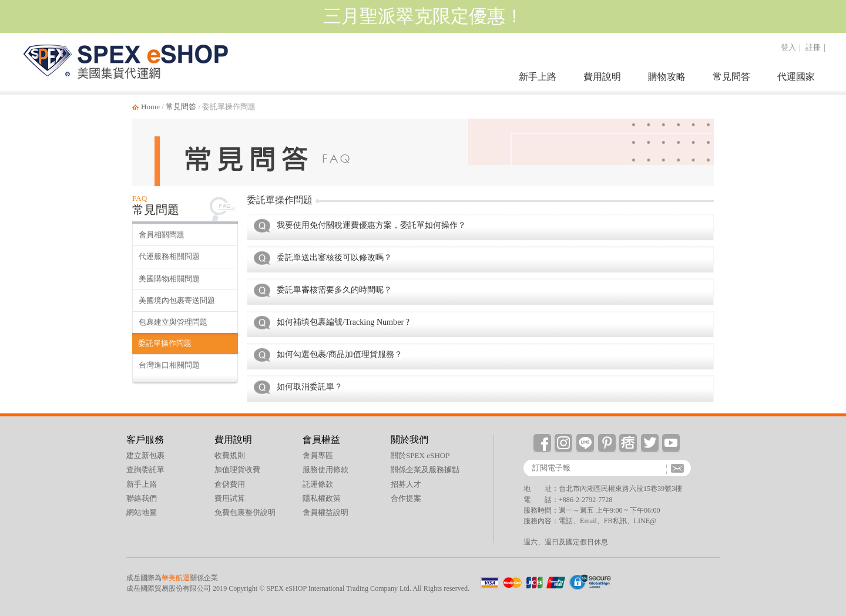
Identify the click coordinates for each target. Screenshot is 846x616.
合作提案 (406, 498)
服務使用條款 (325, 469)
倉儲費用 (230, 484)
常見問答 (731, 77)
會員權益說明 (325, 512)
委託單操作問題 (165, 343)
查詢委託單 (145, 469)
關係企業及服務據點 (425, 469)
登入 (788, 47)
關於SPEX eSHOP (420, 455)
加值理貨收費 (237, 469)
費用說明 (602, 77)
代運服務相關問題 (169, 256)
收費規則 (230, 455)
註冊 (813, 47)
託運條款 (318, 484)
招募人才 (406, 484)
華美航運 (176, 578)
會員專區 (318, 455)
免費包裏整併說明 (245, 512)
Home (150, 107)
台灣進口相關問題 (169, 365)
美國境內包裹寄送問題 (177, 300)
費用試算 (230, 498)
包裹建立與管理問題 (173, 322)
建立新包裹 (145, 455)
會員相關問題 (162, 235)
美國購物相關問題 (169, 279)
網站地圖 (142, 512)
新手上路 (538, 77)
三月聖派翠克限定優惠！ (423, 16)
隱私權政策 (322, 498)
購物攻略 (667, 77)
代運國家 (796, 77)
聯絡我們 (142, 498)
